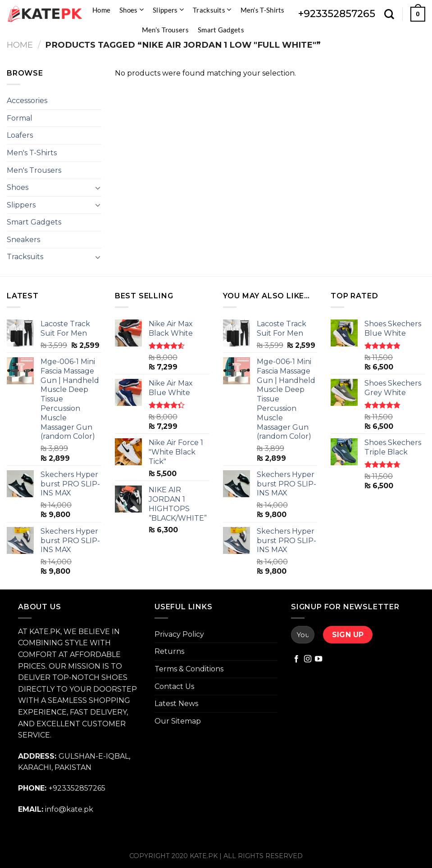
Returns (169, 651)
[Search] (389, 14)
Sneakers (23, 240)
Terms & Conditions (189, 669)
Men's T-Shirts (32, 153)
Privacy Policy (179, 634)
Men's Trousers (34, 170)
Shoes (132, 10)
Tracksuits (212, 10)
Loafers (20, 135)
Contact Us (174, 686)
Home (101, 10)
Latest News (176, 704)
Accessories (27, 101)
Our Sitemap (178, 721)
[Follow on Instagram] (308, 659)
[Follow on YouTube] (318, 659)
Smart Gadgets (221, 30)
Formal (20, 118)
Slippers (168, 10)
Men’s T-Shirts (263, 10)
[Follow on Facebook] (296, 659)
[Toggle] (98, 188)
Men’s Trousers (165, 30)
